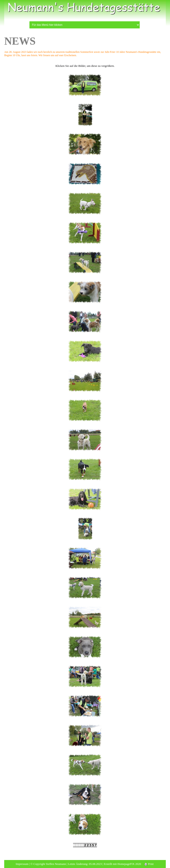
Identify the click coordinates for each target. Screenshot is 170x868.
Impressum (22, 864)
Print (149, 864)
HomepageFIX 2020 (129, 864)
